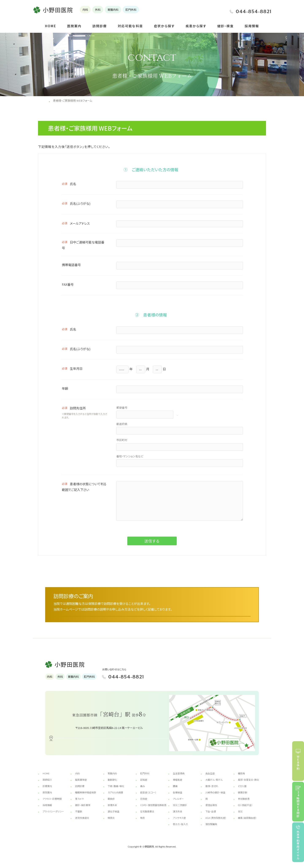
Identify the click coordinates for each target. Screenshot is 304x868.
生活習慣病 (179, 779)
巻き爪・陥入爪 (180, 829)
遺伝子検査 (113, 817)
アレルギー (178, 804)
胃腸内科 (112, 779)
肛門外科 (145, 779)
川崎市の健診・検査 (215, 798)
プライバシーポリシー (53, 817)
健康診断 (243, 798)
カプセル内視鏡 (115, 798)
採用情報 (252, 26)
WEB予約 (298, 763)
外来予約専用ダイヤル (298, 845)
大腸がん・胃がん (214, 785)
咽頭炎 (111, 823)
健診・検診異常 (83, 810)
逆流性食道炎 (82, 823)
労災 (240, 817)
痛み (142, 791)
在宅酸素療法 (147, 817)
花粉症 (144, 804)
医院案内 (74, 26)
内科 (77, 779)
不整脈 (79, 817)
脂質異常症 (81, 785)
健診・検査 (225, 26)
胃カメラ (79, 804)
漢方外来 (178, 817)
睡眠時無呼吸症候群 (86, 798)
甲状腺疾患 (244, 804)
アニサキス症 (179, 823)
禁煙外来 (112, 810)
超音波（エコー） (148, 798)
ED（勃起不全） (245, 810)
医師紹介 (47, 785)
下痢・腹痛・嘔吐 (116, 791)
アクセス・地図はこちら (114, 743)
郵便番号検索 (190, 414)
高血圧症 (210, 779)
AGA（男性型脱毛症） (216, 823)
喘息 (142, 823)
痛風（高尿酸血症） (247, 823)
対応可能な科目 (130, 26)
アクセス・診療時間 (52, 804)
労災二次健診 (180, 810)
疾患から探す (196, 26)
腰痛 (175, 791)
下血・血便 (211, 817)
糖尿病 (241, 779)
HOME (51, 26)
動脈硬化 (112, 785)
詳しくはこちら (196, 617)
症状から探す (164, 26)
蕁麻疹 (111, 804)
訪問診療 (100, 26)
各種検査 (178, 798)
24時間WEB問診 (298, 804)
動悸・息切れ (212, 791)
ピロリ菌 (242, 791)
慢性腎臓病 (211, 829)
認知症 (144, 785)
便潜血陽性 (211, 810)
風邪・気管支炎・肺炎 (248, 785)
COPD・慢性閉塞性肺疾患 (153, 810)
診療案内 (47, 791)
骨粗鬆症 (178, 785)
